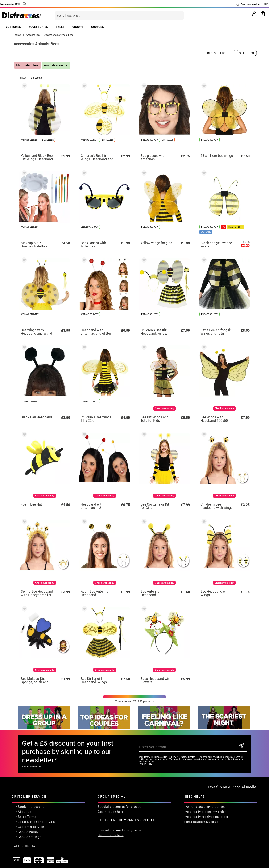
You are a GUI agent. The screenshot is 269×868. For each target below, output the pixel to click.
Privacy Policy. (146, 744)
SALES (60, 27)
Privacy (50, 802)
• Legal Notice (26, 802)
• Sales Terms (26, 797)
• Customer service (30, 807)
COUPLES (98, 27)
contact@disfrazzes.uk (201, 802)
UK (266, 4)
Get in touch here (111, 792)
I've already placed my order (205, 792)
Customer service (248, 4)
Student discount (31, 787)
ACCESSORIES (38, 27)
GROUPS (78, 27)
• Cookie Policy (27, 812)
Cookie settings (30, 817)
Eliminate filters (27, 65)
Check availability (164, 408)
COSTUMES (13, 27)
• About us (24, 792)
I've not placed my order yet (204, 787)
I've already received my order (206, 797)
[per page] (39, 78)
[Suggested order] (219, 53)
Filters (249, 53)
